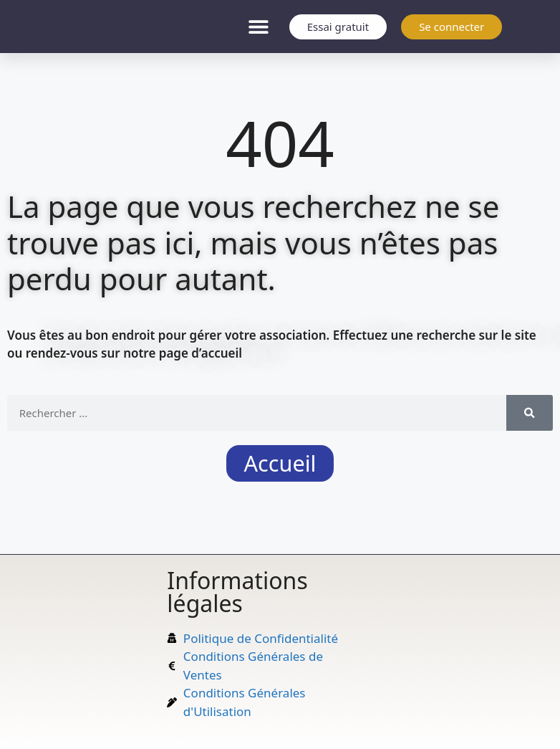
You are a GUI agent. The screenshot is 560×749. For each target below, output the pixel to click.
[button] (259, 27)
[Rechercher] (530, 413)
